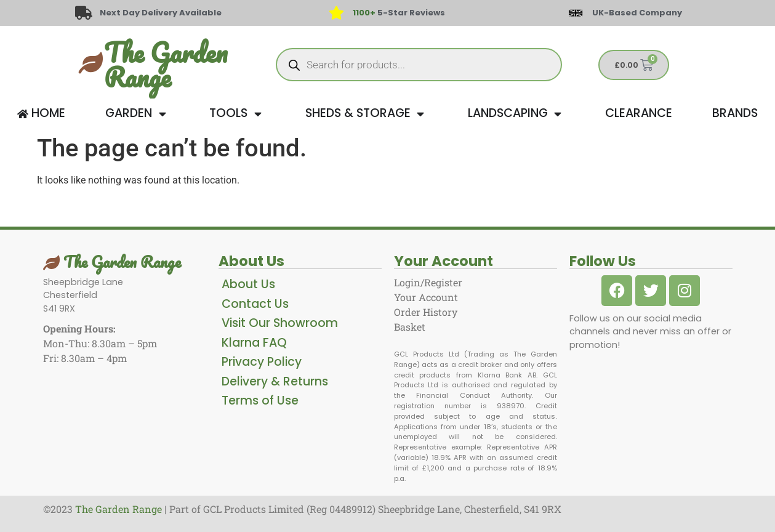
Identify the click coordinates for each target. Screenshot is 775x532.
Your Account (426, 297)
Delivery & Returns (275, 381)
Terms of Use (260, 401)
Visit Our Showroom (280, 323)
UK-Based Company (637, 13)
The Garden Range (166, 65)
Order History (426, 312)
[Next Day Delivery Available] (84, 13)
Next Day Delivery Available (161, 13)
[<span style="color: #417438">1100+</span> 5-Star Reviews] (337, 13)
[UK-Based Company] (576, 13)
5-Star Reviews (399, 13)
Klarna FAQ (254, 343)
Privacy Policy (262, 362)
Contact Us (255, 304)
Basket (410, 327)
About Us (248, 284)
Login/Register (428, 282)
